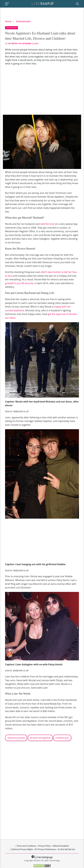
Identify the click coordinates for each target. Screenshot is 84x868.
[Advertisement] (42, 90)
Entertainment (23, 21)
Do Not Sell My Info (66, 849)
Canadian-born (62, 738)
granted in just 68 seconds (19, 283)
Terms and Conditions (26, 846)
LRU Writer (13, 44)
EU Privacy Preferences (45, 849)
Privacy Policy (44, 846)
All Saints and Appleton (40, 738)
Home (8, 21)
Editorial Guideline (61, 846)
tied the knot (47, 224)
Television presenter (16, 738)
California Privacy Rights (22, 849)
